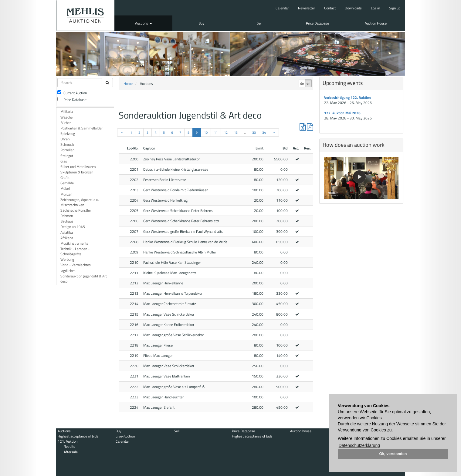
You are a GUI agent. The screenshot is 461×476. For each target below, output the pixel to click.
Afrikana (67, 238)
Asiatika (67, 232)
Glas (64, 161)
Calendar (282, 8)
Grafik (65, 178)
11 (216, 132)
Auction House (376, 23)
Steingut (67, 156)
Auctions (144, 23)
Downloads (353, 8)
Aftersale (71, 452)
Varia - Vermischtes (76, 265)
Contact (330, 8)
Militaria (67, 111)
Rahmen (67, 216)
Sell (260, 23)
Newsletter (307, 8)
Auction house (301, 431)
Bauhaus (67, 221)
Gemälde (67, 183)
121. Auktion (68, 441)
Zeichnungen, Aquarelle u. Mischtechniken (80, 202)
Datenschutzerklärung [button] (359, 445)
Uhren (65, 139)
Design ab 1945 (73, 227)
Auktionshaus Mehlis (85, 15)
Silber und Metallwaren (78, 167)
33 (254, 132)
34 (264, 132)
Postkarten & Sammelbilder (81, 128)
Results (69, 446)
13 (236, 132)
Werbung (67, 259)
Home (128, 84)
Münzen (66, 194)
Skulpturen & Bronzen (77, 172)
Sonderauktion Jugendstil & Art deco (84, 279)
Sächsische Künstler (76, 210)
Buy (201, 23)
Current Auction (72, 93)
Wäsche (66, 117)
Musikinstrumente (74, 243)
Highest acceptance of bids (78, 436)
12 (226, 132)
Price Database (317, 23)
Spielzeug (68, 134)
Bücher (66, 123)
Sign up (395, 8)
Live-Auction (125, 436)
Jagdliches (68, 271)
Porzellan (67, 150)
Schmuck (67, 144)
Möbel (65, 188)
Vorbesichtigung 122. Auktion (347, 97)
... (245, 132)
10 (206, 132)
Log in (375, 8)
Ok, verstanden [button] (393, 454)
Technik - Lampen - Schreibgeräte (75, 251)
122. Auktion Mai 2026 (342, 113)
